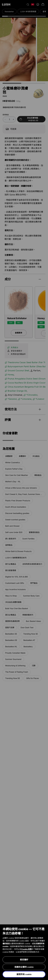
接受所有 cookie (24, 974)
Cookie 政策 (26, 949)
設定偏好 (24, 960)
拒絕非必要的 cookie (24, 967)
